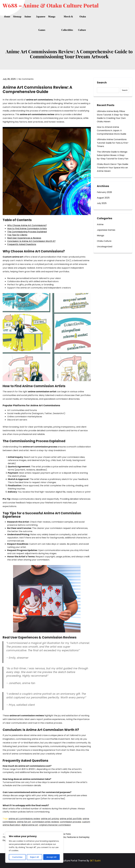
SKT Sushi (95, 861)
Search (102, 83)
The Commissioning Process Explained (27, 232)
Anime (28, 17)
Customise (17, 857)
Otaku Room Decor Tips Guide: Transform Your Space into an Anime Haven (113, 168)
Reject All (34, 857)
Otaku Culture (82, 23)
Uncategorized (105, 247)
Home (7, 17)
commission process (71, 822)
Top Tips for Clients (17, 235)
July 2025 (102, 203)
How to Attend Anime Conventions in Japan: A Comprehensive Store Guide (112, 130)
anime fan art (24, 822)
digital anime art (30, 825)
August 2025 (103, 198)
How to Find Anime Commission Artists (27, 229)
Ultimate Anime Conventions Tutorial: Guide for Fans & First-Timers (113, 143)
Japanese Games (41, 23)
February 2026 (104, 192)
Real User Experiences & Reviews (24, 238)
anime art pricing (50, 819)
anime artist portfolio (71, 819)
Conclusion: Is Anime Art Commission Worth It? (31, 241)
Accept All (51, 857)
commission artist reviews (45, 822)
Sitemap (17, 17)
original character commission (55, 825)
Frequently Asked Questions (22, 244)
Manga (52, 17)
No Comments (26, 79)
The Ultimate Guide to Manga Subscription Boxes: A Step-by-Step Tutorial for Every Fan (113, 155)
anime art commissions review (24, 819)
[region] (34, 847)
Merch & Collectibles (67, 23)
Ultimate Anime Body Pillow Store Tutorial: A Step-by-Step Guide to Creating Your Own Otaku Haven (113, 116)
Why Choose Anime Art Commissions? (27, 225)
